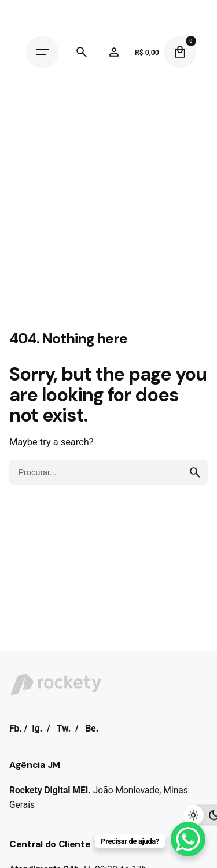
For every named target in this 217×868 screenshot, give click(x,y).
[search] (195, 472)
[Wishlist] (114, 52)
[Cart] (180, 52)
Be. (92, 729)
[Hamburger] (42, 52)
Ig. (37, 729)
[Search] (82, 52)
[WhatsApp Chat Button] (188, 839)
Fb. (16, 729)
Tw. (64, 729)
